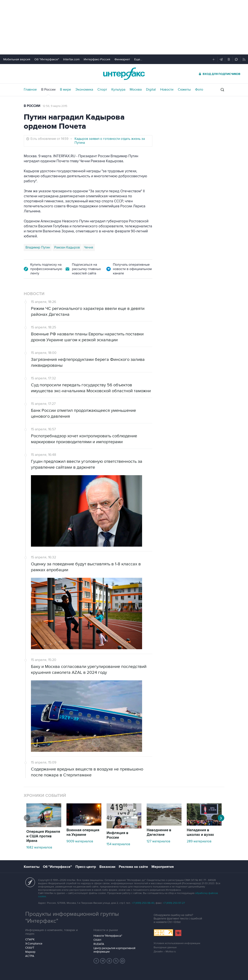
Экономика (84, 90)
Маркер (30, 952)
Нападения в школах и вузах (200, 832)
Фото (199, 90)
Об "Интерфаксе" (47, 59)
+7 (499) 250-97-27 (174, 903)
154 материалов (118, 844)
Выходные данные (165, 947)
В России (48, 90)
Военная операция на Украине (83, 832)
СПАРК (30, 939)
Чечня (89, 247)
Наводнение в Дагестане (159, 832)
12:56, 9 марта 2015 (55, 106)
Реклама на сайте (133, 867)
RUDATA (99, 944)
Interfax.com (71, 59)
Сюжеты (184, 90)
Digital (151, 90)
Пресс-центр (86, 867)
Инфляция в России (117, 835)
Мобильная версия (17, 59)
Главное (30, 90)
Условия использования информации (177, 943)
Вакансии (107, 867)
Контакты (32, 867)
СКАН (97, 940)
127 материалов (158, 841)
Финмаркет (122, 59)
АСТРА (30, 956)
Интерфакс (124, 74)
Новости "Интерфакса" (108, 936)
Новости (167, 90)
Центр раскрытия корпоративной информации (114, 950)
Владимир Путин (38, 247)
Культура (118, 90)
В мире (65, 90)
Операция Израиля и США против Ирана (43, 836)
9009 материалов (80, 841)
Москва (136, 90)
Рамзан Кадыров (67, 247)
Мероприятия (163, 867)
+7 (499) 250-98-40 (143, 903)
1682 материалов (39, 847)
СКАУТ (30, 948)
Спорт (102, 90)
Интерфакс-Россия (97, 59)
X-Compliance (34, 944)
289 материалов (199, 841)
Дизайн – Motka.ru (165, 952)
